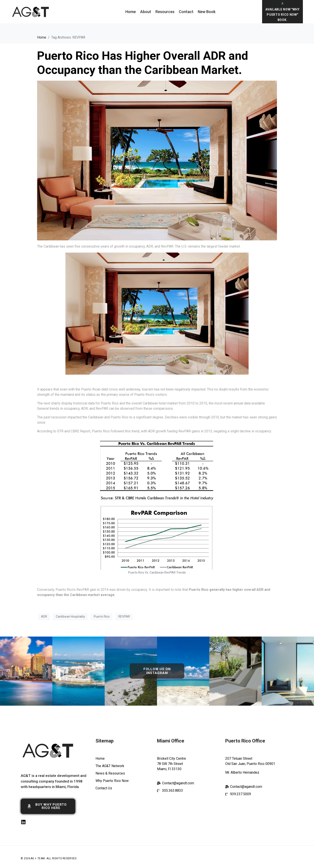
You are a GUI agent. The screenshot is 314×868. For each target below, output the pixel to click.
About (146, 12)
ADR (44, 617)
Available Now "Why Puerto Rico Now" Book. (282, 15)
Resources (165, 12)
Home (131, 12)
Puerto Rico (102, 617)
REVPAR (124, 617)
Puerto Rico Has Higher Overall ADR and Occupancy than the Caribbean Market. (143, 63)
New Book (207, 12)
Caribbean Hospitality (70, 617)
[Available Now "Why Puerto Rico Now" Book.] (282, 3)
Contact (186, 12)
